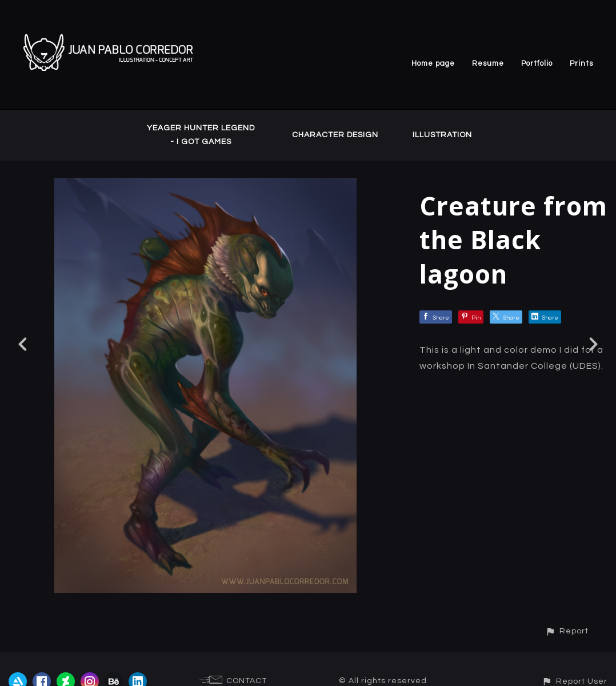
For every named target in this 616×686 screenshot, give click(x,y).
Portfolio (537, 63)
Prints (581, 63)
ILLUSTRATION (442, 135)
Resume (488, 63)
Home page (433, 63)
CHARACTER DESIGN (335, 135)
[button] (567, 631)
